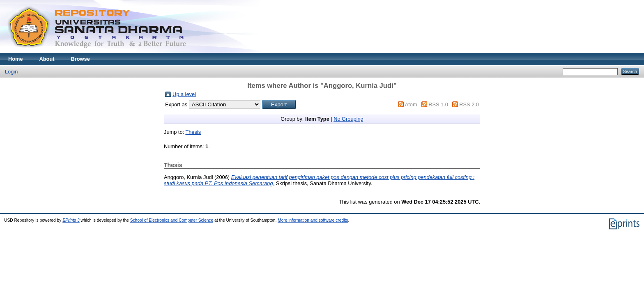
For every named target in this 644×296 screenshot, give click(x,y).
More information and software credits (313, 220)
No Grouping (348, 119)
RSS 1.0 (438, 104)
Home (16, 59)
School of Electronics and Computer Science (172, 220)
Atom (411, 104)
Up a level (184, 94)
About (47, 59)
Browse (80, 59)
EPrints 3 (71, 220)
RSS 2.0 (469, 104)
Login (11, 72)
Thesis (193, 132)
